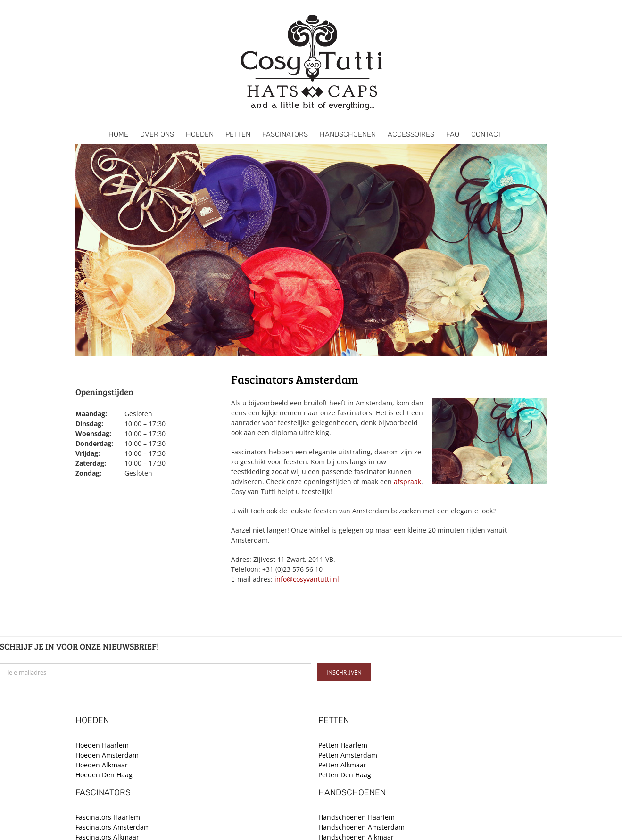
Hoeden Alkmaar (102, 765)
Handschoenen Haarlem (357, 817)
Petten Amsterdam (348, 755)
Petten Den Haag (345, 775)
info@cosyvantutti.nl (307, 579)
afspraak (407, 482)
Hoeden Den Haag (104, 775)
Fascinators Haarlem (108, 817)
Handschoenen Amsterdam (361, 827)
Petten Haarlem (343, 745)
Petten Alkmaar (342, 765)
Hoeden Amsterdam (107, 755)
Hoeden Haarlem (102, 745)
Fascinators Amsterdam (113, 827)
